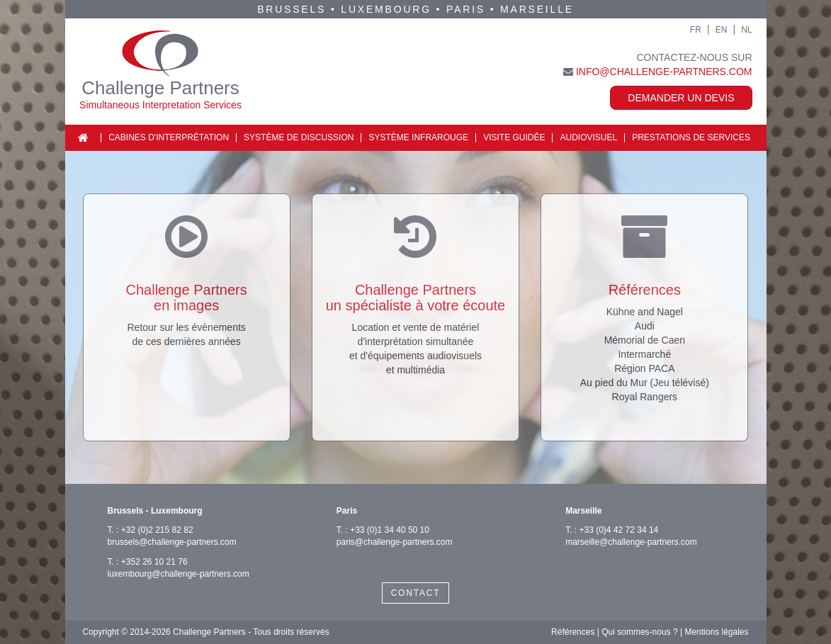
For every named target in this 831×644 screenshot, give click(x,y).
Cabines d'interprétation (169, 137)
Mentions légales (716, 632)
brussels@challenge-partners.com (172, 542)
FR (696, 30)
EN (722, 30)
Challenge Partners (160, 88)
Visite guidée (514, 137)
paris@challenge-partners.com (395, 542)
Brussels (292, 9)
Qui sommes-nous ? (639, 632)
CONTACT (416, 593)
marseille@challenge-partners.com (631, 542)
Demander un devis (681, 98)
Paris (466, 9)
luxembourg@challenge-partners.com (179, 574)
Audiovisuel (588, 137)
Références (573, 632)
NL (746, 30)
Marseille (537, 9)
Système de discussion (299, 137)
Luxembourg (386, 9)
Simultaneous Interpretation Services (160, 105)
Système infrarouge (418, 137)
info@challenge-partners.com (664, 72)
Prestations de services (691, 137)
